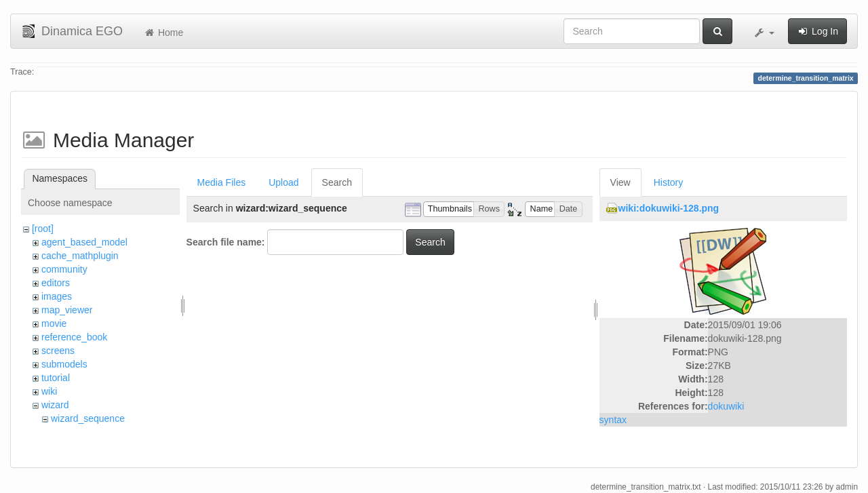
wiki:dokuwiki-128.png (669, 208)
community (64, 269)
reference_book (74, 337)
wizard (55, 405)
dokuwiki (726, 406)
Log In (817, 31)
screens (58, 351)
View (620, 182)
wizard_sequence (88, 418)
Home (163, 33)
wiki (49, 391)
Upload (283, 182)
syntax (613, 420)
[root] (43, 229)
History (669, 182)
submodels (64, 364)
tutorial (56, 378)
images (57, 296)
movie (54, 323)
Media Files (222, 182)
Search (337, 182)
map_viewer (67, 310)
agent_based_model (84, 242)
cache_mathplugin (80, 256)
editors (56, 283)
